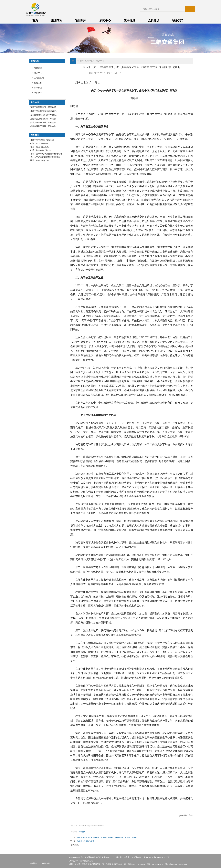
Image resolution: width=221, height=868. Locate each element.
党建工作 (38, 83)
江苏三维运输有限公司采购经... (44, 107)
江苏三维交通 (116, 857)
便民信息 (129, 20)
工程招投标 (39, 78)
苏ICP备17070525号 (161, 857)
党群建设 (154, 20)
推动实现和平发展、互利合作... (44, 123)
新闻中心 (105, 20)
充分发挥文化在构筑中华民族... (44, 115)
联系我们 (178, 20)
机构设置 (38, 88)
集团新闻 (38, 68)
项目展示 (81, 20)
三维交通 (82, 832)
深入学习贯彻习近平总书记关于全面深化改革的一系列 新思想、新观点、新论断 (107, 837)
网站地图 (46, 863)
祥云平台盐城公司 (86, 861)
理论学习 (38, 73)
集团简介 (57, 20)
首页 (35, 20)
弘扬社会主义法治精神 (86, 841)
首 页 (80, 61)
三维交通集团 (135, 857)
